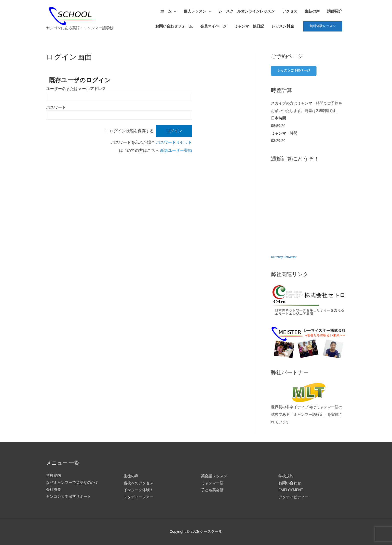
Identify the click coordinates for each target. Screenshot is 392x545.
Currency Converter (284, 257)
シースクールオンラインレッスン (247, 11)
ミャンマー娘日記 (249, 26)
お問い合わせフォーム (174, 26)
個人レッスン (195, 11)
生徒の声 (312, 11)
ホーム (166, 11)
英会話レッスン (214, 475)
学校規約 (286, 475)
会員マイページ (213, 26)
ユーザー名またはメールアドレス (76, 89)
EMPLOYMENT (291, 489)
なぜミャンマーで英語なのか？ (72, 482)
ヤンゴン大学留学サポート (68, 496)
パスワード (56, 107)
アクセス (290, 11)
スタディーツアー (138, 496)
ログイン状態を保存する (132, 131)
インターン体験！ (138, 489)
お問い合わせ (290, 482)
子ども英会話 (212, 489)
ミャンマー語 (212, 482)
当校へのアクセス (138, 482)
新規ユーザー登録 (176, 150)
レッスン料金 (283, 26)
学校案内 (53, 475)
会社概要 (53, 489)
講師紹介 (335, 11)
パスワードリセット (174, 142)
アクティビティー (293, 496)
